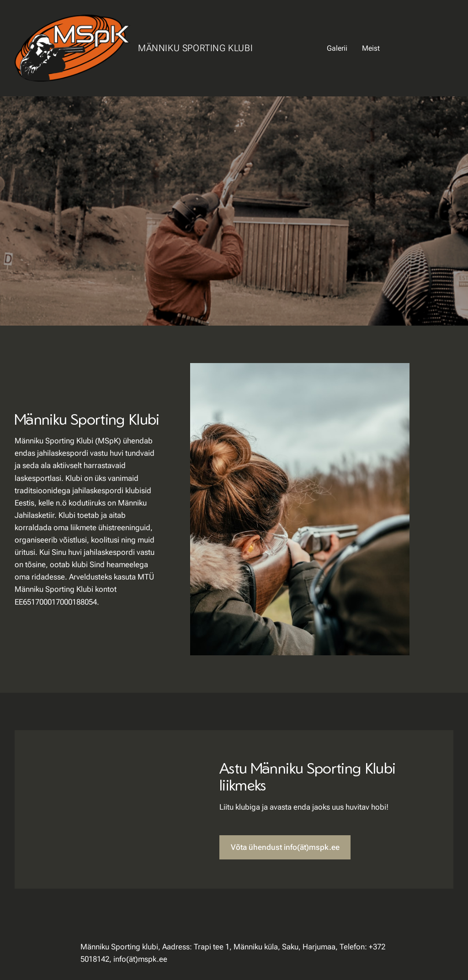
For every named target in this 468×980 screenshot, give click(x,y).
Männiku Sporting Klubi (195, 48)
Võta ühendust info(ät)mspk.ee (285, 847)
